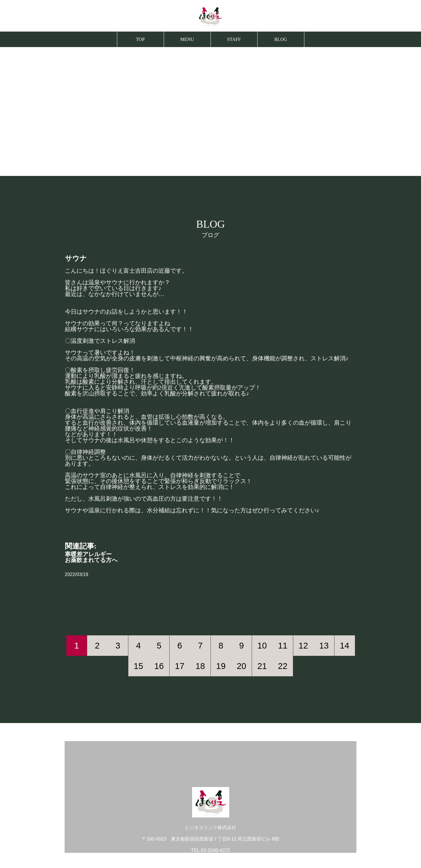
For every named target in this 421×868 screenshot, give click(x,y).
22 (283, 666)
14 (344, 646)
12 (303, 646)
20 (241, 666)
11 (283, 646)
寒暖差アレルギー (88, 554)
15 (138, 666)
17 (180, 666)
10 (262, 646)
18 (200, 666)
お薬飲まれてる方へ (91, 560)
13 (324, 646)
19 (221, 666)
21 (262, 666)
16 (159, 666)
